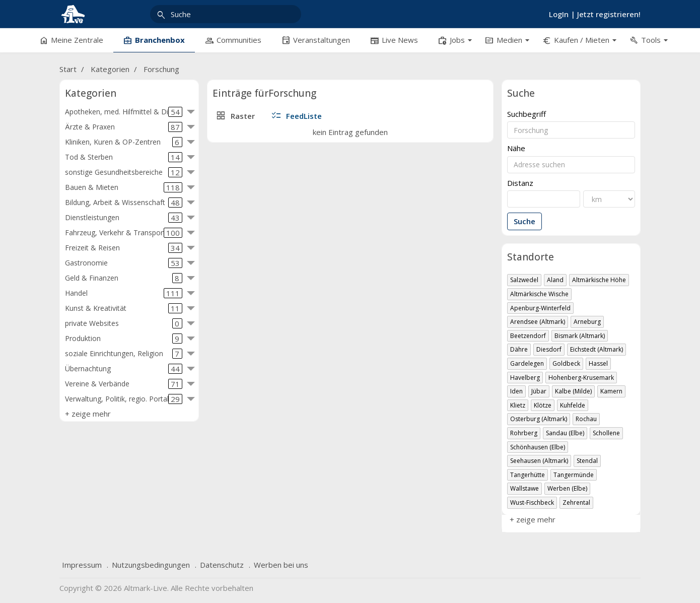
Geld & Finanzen (124, 278)
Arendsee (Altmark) (538, 322)
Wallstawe (524, 488)
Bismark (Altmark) (580, 336)
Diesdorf (549, 349)
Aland (555, 280)
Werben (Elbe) (567, 488)
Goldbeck (566, 363)
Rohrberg (524, 433)
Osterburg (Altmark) (539, 419)
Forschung (161, 69)
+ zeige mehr (88, 414)
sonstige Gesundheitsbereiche (124, 172)
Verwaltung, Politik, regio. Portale (124, 399)
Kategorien (110, 69)
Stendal (587, 461)
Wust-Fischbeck (532, 502)
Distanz (520, 183)
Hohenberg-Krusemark (581, 378)
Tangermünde (574, 475)
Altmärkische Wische (539, 294)
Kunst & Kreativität (124, 308)
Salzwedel (524, 280)
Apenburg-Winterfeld (540, 308)
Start (68, 69)
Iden (516, 391)
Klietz (518, 405)
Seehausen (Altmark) (539, 461)
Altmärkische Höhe (599, 280)
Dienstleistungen (124, 218)
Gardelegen (527, 363)
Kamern (611, 391)
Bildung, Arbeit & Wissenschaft (124, 203)
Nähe (516, 148)
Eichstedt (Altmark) (597, 349)
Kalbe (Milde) (573, 391)
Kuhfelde (573, 405)
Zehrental (576, 502)
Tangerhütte (528, 475)
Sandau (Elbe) (565, 433)
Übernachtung (124, 369)
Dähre (519, 349)
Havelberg (525, 378)
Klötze (543, 405)
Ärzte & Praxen (124, 127)
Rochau (586, 419)
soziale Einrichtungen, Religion (124, 354)
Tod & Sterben (124, 157)
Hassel (598, 363)
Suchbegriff (527, 114)
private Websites (124, 323)
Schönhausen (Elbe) (538, 447)
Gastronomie (124, 263)
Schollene (606, 433)
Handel (124, 293)
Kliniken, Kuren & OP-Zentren (124, 142)
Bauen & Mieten (124, 187)
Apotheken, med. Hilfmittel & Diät (124, 112)
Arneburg (587, 322)
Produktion (124, 339)
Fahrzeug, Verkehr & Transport (124, 233)
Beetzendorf (528, 336)
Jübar (539, 391)
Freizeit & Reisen (124, 248)
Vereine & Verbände (124, 384)
